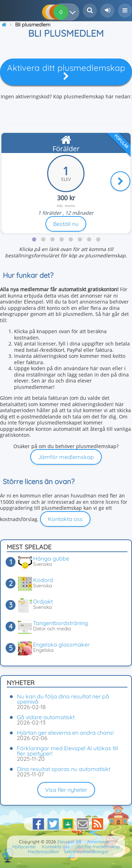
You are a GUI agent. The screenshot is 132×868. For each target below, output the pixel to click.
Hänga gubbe (51, 558)
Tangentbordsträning (61, 623)
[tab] (34, 239)
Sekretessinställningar (86, 851)
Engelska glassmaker (61, 644)
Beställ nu (66, 224)
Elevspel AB (69, 842)
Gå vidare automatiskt (46, 717)
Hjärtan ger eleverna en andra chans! (65, 733)
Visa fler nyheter (66, 790)
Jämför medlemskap (66, 457)
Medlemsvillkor (44, 851)
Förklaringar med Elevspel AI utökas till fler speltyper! (68, 751)
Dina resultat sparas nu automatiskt (64, 769)
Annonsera (98, 842)
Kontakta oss (65, 519)
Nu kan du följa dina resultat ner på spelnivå (63, 699)
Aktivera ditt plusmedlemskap (66, 71)
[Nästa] (120, 181)
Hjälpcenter (24, 846)
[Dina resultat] (74, 12)
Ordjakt (43, 601)
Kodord (43, 580)
